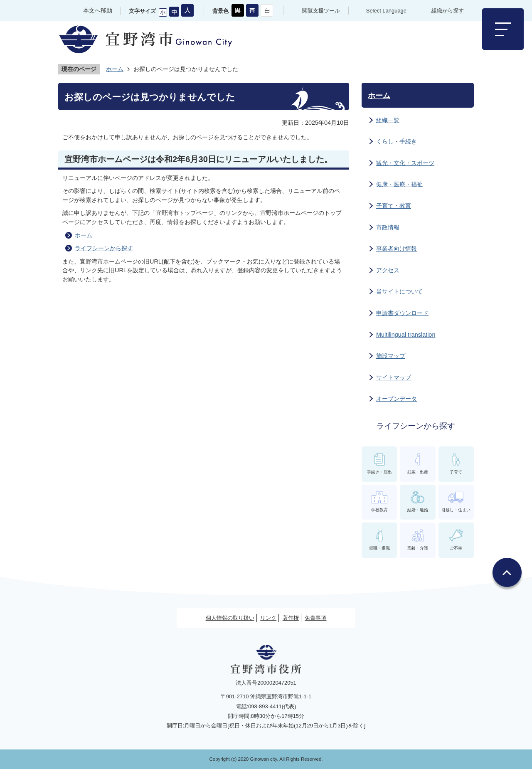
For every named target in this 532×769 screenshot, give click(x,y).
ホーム (115, 69)
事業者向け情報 (397, 249)
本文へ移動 (98, 10)
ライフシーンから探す (104, 248)
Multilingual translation (406, 335)
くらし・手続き (397, 141)
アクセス (388, 270)
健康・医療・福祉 (399, 184)
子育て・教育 (394, 206)
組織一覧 (388, 120)
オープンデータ (397, 399)
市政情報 (388, 227)
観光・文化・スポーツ (405, 163)
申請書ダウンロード (402, 313)
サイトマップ (394, 377)
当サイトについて (399, 291)
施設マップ (391, 356)
